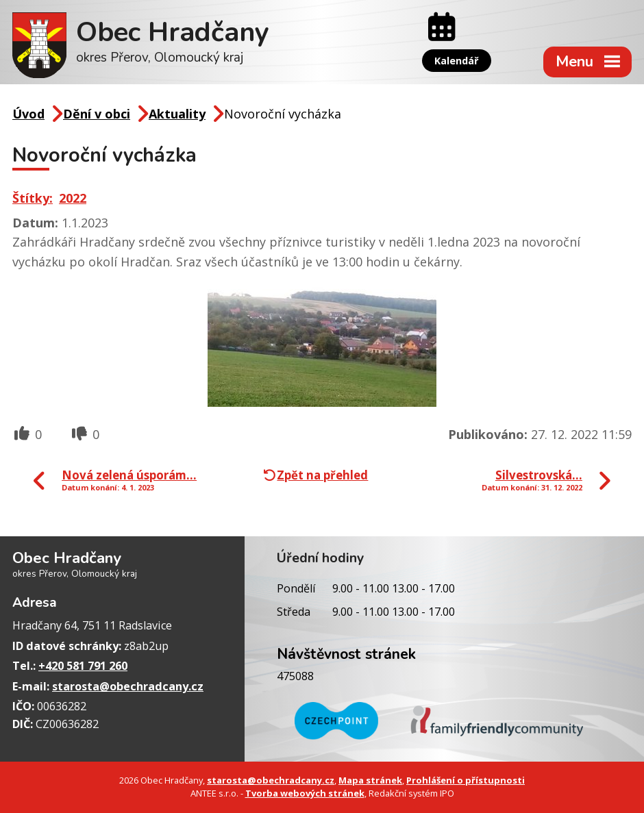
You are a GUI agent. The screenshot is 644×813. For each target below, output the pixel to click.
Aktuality (177, 114)
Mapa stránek (370, 780)
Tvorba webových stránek (305, 793)
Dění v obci (97, 114)
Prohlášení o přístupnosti (466, 780)
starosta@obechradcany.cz (128, 686)
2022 (73, 198)
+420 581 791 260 (83, 666)
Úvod (28, 114)
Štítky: (33, 198)
